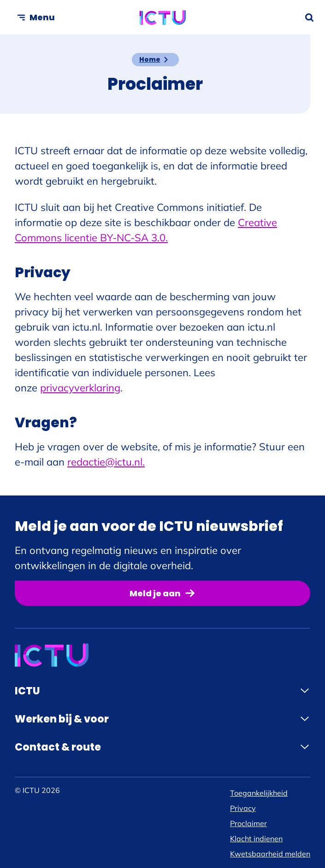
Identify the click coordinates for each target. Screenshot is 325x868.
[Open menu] (36, 17)
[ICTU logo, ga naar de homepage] (162, 17)
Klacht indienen (256, 839)
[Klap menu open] (305, 691)
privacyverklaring (80, 388)
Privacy (243, 808)
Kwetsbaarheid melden (270, 854)
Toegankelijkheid (259, 793)
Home (150, 59)
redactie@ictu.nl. (106, 462)
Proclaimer (248, 823)
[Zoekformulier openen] (309, 17)
